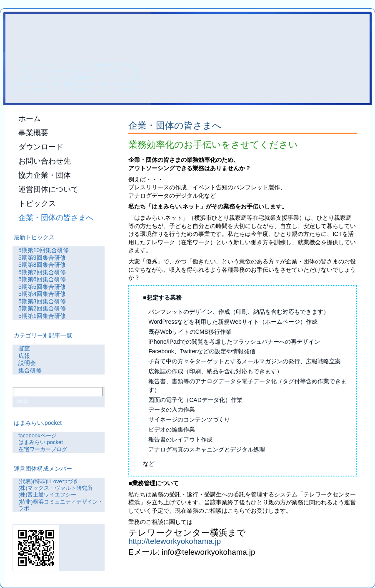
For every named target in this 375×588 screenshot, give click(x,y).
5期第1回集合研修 (42, 316)
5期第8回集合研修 (42, 265)
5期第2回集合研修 (42, 308)
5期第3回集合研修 (42, 301)
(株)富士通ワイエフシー (47, 495)
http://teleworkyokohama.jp (175, 541)
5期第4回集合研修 (42, 294)
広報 (24, 356)
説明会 (27, 363)
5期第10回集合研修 (44, 250)
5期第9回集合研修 (42, 258)
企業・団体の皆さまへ (175, 125)
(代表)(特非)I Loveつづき (48, 481)
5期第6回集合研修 (42, 279)
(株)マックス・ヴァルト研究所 (55, 488)
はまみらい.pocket (41, 442)
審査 (24, 348)
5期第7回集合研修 (42, 272)
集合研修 (30, 370)
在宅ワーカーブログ (43, 449)
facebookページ (37, 435)
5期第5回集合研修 (42, 287)
